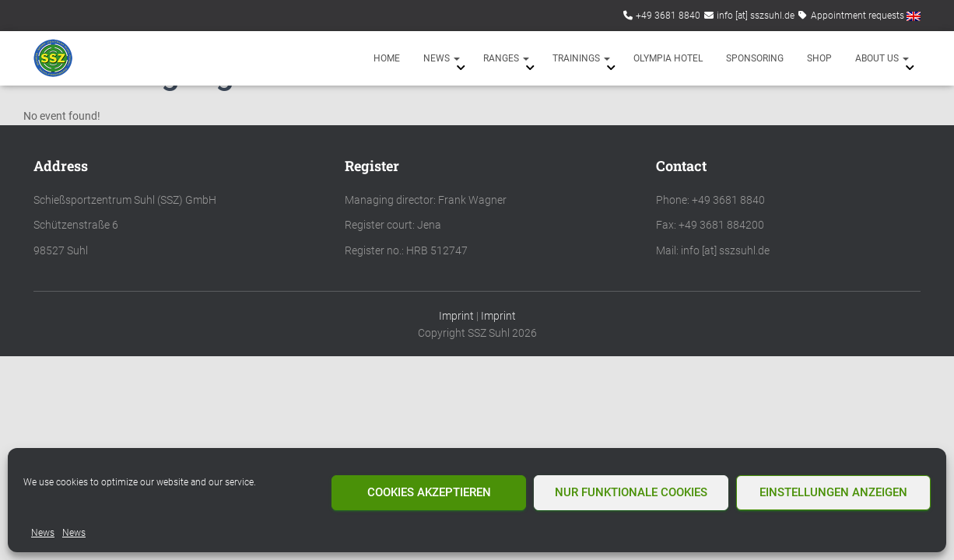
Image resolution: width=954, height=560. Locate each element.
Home (387, 58)
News (43, 533)
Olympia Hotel (668, 58)
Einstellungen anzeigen (833, 492)
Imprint (456, 316)
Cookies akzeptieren (429, 492)
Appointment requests (858, 16)
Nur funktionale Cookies (631, 492)
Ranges (506, 58)
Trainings (581, 58)
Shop (819, 58)
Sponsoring (755, 58)
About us (882, 58)
